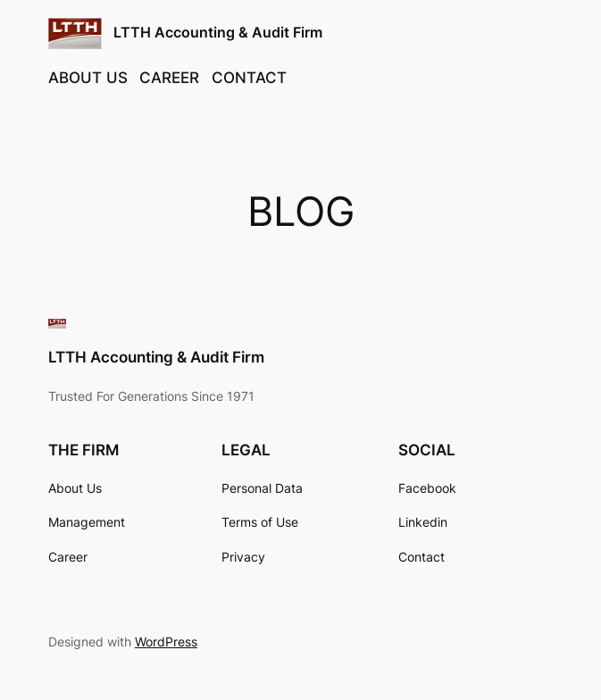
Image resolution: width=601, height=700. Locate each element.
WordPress (166, 642)
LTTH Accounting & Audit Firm (218, 33)
